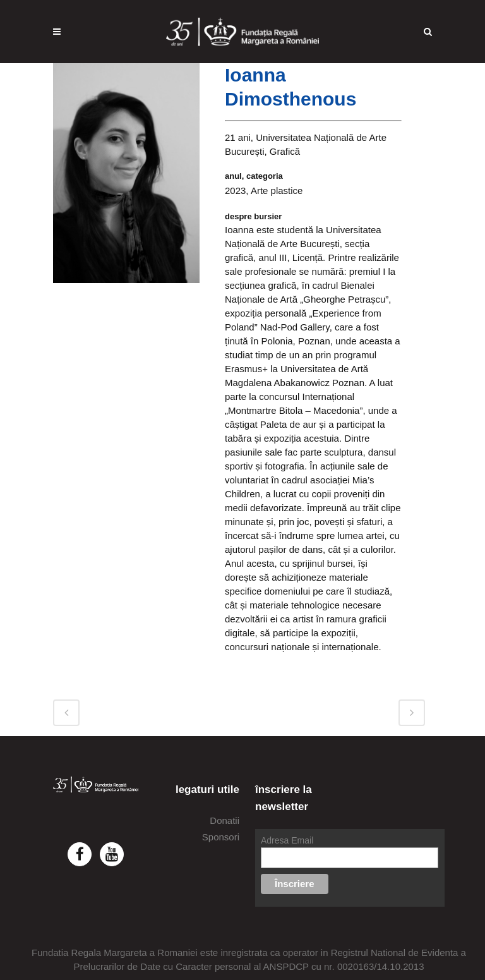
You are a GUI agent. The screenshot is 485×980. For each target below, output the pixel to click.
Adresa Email (287, 840)
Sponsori (221, 837)
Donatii (225, 820)
